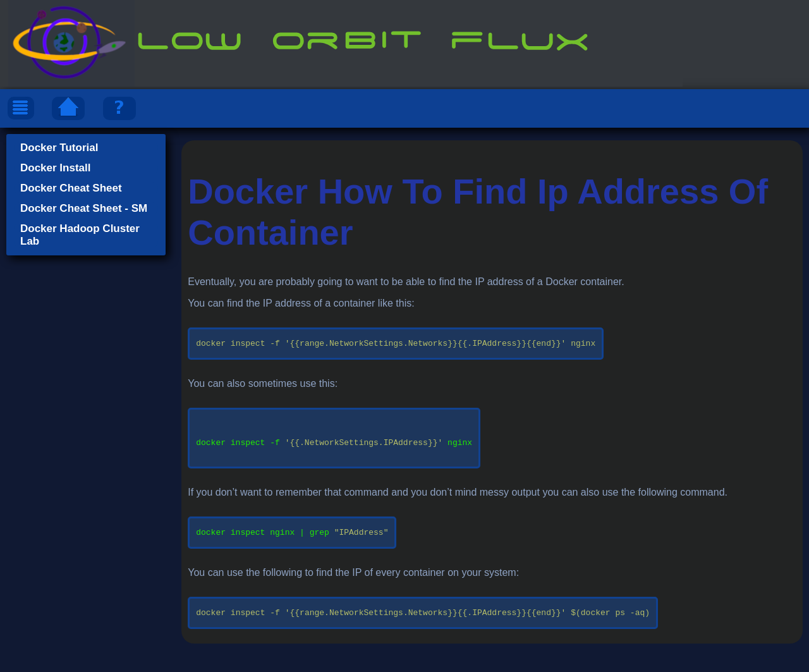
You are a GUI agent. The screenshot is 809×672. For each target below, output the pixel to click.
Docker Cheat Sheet (71, 188)
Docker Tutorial (59, 148)
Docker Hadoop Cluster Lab (80, 235)
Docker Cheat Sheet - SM (84, 208)
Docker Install (56, 168)
